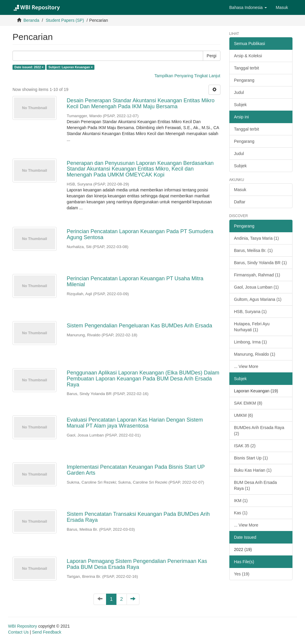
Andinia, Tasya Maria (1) (257, 238)
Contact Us (18, 632)
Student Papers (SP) (65, 20)
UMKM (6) (244, 415)
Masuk (240, 190)
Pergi (212, 56)
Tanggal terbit (247, 68)
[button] (248, 7)
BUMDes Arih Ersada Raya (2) (259, 431)
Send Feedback (47, 632)
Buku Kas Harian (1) (253, 470)
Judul (239, 92)
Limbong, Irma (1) (250, 342)
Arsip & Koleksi (248, 56)
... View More (246, 366)
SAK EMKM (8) (248, 403)
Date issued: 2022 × (29, 67)
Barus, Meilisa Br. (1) (253, 250)
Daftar (240, 202)
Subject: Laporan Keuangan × (71, 67)
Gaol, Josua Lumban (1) (256, 287)
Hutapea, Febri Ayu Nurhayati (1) (252, 327)
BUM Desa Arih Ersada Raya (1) (256, 485)
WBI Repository (22, 626)
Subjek (241, 105)
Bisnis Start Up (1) (251, 458)
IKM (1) (241, 501)
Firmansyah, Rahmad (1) (257, 275)
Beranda (31, 20)
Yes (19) (242, 574)
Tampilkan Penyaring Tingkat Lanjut (187, 76)
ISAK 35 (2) (245, 446)
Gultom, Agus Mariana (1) (258, 299)
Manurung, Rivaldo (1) (255, 354)
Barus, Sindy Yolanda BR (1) (260, 263)
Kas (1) (241, 513)
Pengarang (244, 80)
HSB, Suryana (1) (250, 312)
